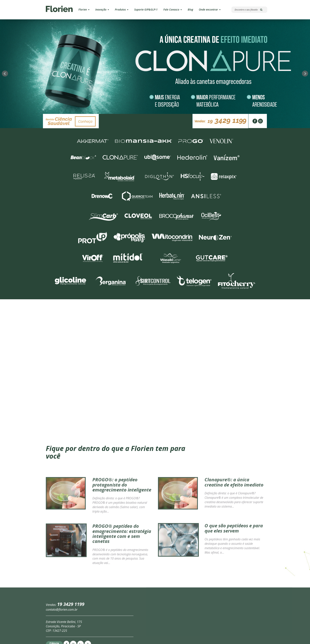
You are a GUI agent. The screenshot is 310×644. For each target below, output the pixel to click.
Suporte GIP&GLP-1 (146, 9)
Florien (84, 9)
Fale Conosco (173, 9)
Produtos (122, 9)
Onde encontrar (210, 9)
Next (305, 63)
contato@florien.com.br (62, 633)
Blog (190, 9)
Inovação (102, 9)
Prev (5, 63)
